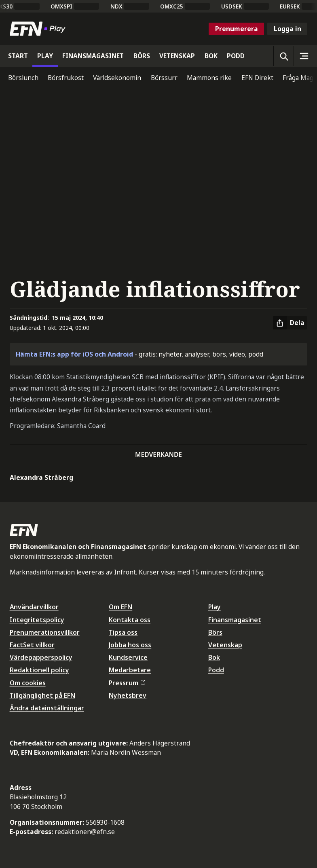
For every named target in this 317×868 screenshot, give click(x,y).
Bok (214, 657)
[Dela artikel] (290, 323)
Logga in (287, 29)
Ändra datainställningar (47, 708)
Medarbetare (130, 670)
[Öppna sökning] (283, 56)
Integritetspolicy (37, 620)
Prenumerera (237, 29)
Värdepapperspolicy (41, 657)
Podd (216, 670)
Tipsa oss (123, 632)
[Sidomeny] (304, 56)
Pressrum (127, 683)
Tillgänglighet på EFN (42, 695)
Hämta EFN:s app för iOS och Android (74, 354)
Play (215, 607)
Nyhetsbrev (128, 695)
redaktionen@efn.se (85, 832)
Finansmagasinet (235, 620)
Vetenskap (225, 645)
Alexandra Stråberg (41, 477)
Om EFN (120, 607)
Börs (215, 632)
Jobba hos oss (130, 645)
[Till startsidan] (39, 29)
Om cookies (28, 683)
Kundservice (128, 657)
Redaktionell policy (39, 670)
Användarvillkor (34, 607)
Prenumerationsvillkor (45, 632)
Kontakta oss (130, 620)
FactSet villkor (32, 645)
